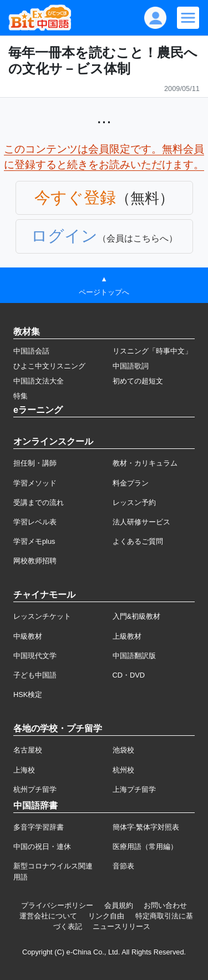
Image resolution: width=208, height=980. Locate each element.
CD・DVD (129, 675)
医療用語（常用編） (145, 847)
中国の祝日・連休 (42, 847)
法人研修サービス (141, 522)
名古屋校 (28, 750)
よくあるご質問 (138, 541)
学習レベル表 (35, 522)
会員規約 (119, 905)
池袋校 (123, 750)
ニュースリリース (121, 926)
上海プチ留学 (134, 789)
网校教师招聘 (35, 561)
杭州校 (123, 770)
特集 (21, 396)
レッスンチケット (42, 616)
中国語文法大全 (39, 381)
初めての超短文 (138, 381)
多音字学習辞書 (39, 827)
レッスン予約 (134, 502)
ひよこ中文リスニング (49, 366)
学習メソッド (35, 483)
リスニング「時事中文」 (152, 351)
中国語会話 (31, 351)
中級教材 (28, 636)
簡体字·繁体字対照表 (146, 827)
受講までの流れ (39, 502)
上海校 (24, 770)
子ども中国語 (35, 675)
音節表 (123, 866)
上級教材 (127, 636)
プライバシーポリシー (57, 905)
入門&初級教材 (137, 616)
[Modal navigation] (188, 18)
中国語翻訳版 (134, 656)
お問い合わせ (165, 905)
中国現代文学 (35, 656)
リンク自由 (106, 916)
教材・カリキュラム (145, 463)
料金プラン (131, 483)
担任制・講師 (35, 463)
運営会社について (48, 916)
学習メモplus (34, 541)
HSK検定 (28, 694)
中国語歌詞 (131, 366)
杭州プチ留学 (35, 789)
